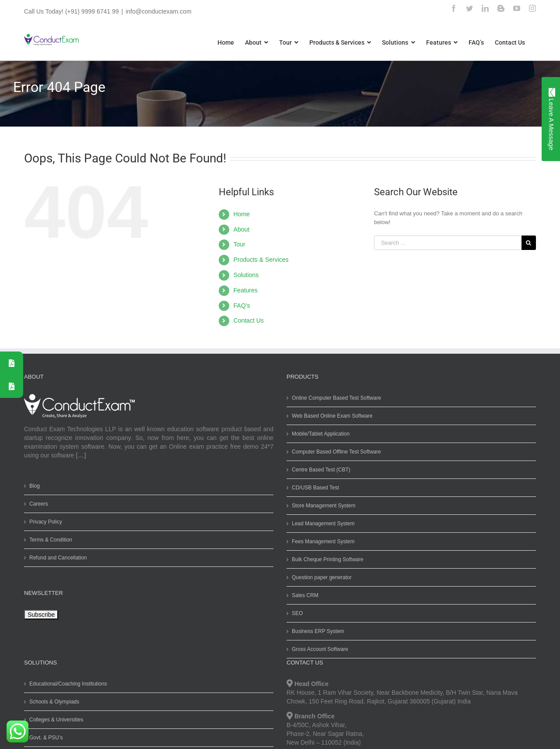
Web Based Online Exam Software (331, 416)
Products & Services (259, 260)
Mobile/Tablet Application (319, 434)
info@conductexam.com (157, 11)
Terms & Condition (49, 540)
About (240, 229)
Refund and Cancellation (56, 558)
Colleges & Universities (54, 720)
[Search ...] (446, 243)
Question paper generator (320, 577)
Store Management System (322, 506)
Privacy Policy (44, 522)
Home (240, 214)
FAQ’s (240, 306)
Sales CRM (303, 595)
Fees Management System (321, 542)
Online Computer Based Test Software (335, 398)
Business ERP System (316, 631)
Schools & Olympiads (52, 702)
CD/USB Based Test (314, 488)
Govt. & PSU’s (44, 738)
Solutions (244, 275)
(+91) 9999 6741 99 (90, 11)
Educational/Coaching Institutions (66, 684)
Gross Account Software (318, 649)
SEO (296, 613)
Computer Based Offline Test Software (335, 452)
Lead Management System (321, 524)
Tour (237, 244)
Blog (33, 486)
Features (243, 290)
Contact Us (247, 320)
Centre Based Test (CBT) (319, 470)
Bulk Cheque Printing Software (326, 559)
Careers (37, 504)
